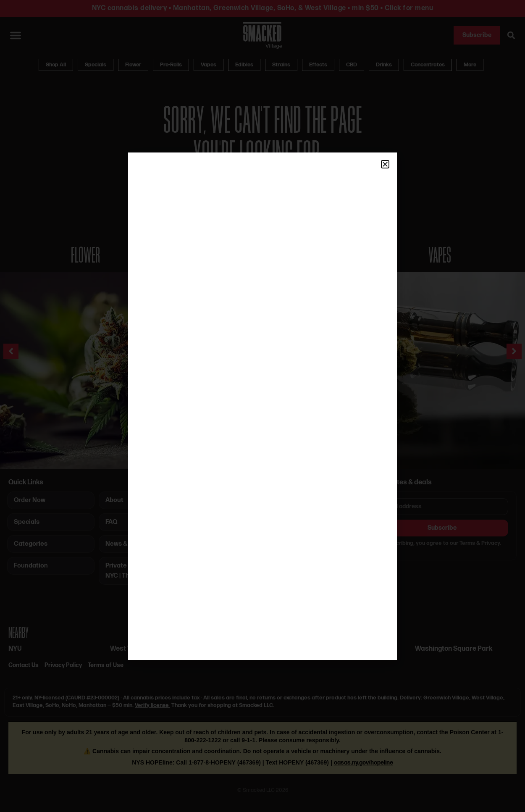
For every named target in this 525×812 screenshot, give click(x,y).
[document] (262, 406)
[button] (385, 164)
